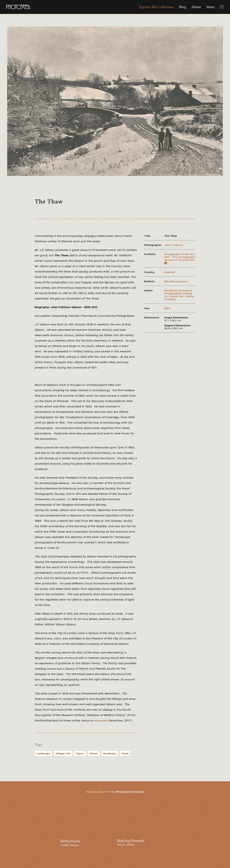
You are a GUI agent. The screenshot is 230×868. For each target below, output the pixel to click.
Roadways (110, 753)
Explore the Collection (156, 7)
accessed (101, 720)
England (169, 272)
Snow (125, 753)
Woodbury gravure (176, 281)
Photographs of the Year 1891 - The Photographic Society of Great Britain (180, 259)
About (196, 7)
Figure (80, 753)
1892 (167, 308)
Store (210, 7)
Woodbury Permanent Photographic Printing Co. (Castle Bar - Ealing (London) (179, 295)
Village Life (63, 753)
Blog (182, 7)
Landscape (43, 753)
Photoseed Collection (130, 792)
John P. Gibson (174, 245)
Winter (94, 753)
